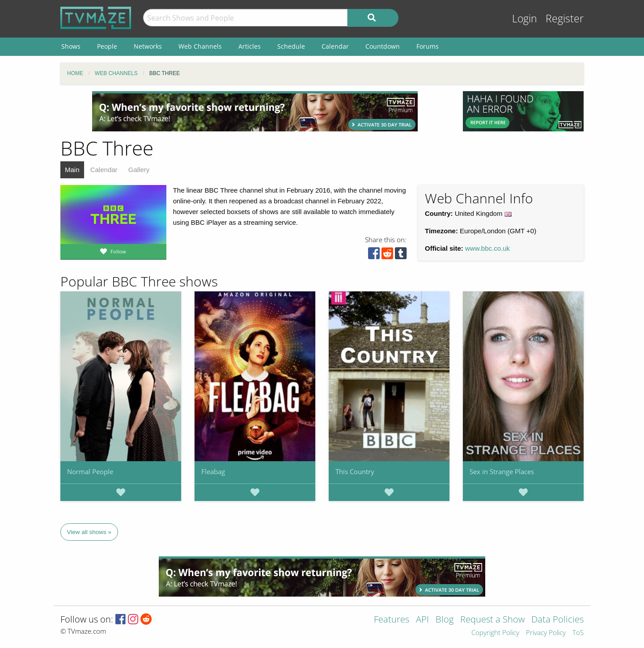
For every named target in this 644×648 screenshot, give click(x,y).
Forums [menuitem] (428, 46)
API (422, 620)
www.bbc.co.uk (487, 248)
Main (72, 170)
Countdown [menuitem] (383, 46)
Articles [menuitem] (250, 46)
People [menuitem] (107, 46)
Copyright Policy (495, 633)
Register (565, 19)
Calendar (104, 170)
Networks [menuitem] (148, 46)
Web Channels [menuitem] (200, 46)
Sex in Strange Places (502, 471)
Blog (445, 620)
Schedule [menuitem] (291, 46)
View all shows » (89, 532)
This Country (355, 471)
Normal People (90, 471)
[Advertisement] (255, 111)
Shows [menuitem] (71, 46)
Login (525, 19)
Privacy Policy (546, 633)
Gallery (139, 170)
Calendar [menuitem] (335, 46)
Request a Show (492, 620)
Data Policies (557, 620)
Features (392, 620)
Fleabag (213, 471)
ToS (578, 633)
